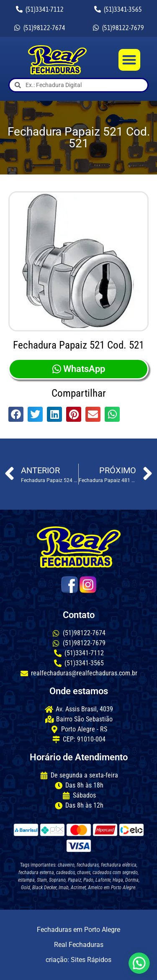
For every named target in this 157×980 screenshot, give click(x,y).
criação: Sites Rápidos (78, 960)
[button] (130, 60)
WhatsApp (79, 369)
